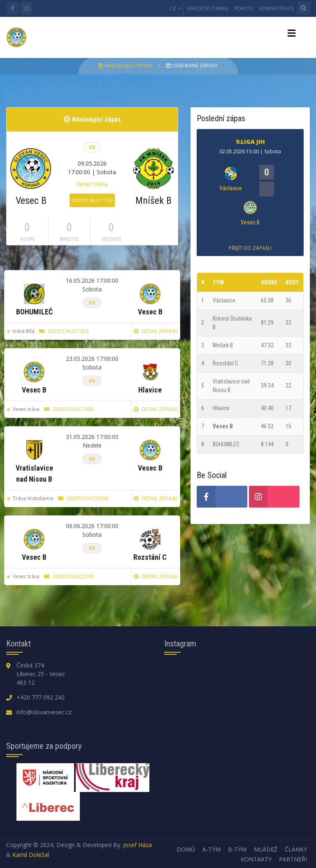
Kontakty (256, 859)
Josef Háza (137, 845)
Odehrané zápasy (192, 66)
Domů (186, 849)
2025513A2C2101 (69, 576)
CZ (173, 8)
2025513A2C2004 (83, 498)
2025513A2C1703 (92, 200)
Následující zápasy (126, 66)
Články (296, 849)
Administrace (276, 8)
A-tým (211, 849)
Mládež (266, 849)
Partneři (293, 859)
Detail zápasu (156, 331)
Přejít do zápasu (250, 248)
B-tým (237, 849)
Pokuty (244, 8)
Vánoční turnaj (208, 8)
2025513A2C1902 (69, 409)
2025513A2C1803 (64, 331)
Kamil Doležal (31, 855)
